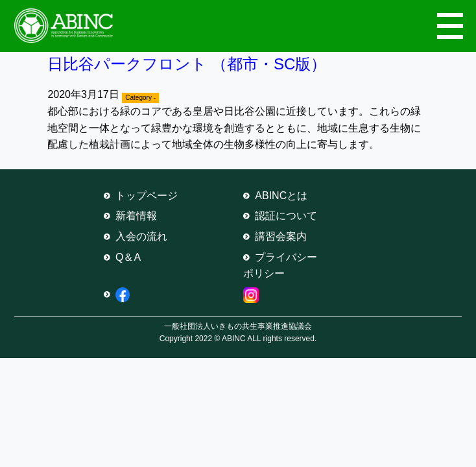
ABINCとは (281, 196)
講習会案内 (281, 236)
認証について (286, 216)
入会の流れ (141, 236)
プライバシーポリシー (280, 266)
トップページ (147, 196)
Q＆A (128, 257)
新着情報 (136, 216)
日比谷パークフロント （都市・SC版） (187, 64)
